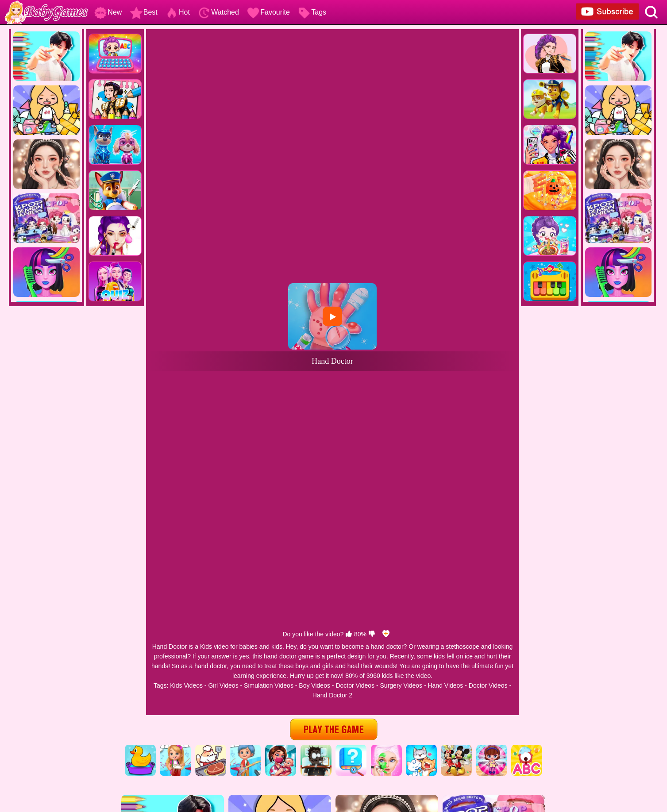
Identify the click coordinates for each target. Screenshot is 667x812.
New (108, 12)
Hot (178, 12)
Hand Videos (445, 685)
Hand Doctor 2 (332, 695)
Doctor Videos (355, 685)
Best (144, 12)
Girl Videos (223, 685)
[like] (349, 634)
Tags (312, 12)
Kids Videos (186, 685)
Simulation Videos (269, 685)
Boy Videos (314, 685)
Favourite (268, 12)
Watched (218, 12)
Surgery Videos (401, 685)
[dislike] (372, 634)
